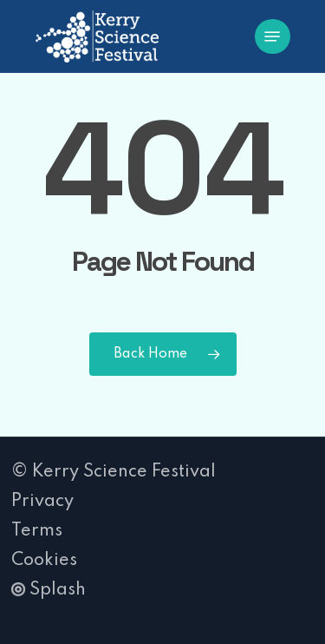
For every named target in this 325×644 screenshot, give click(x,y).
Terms (37, 531)
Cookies (44, 561)
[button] (272, 36)
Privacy (42, 502)
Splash (49, 590)
